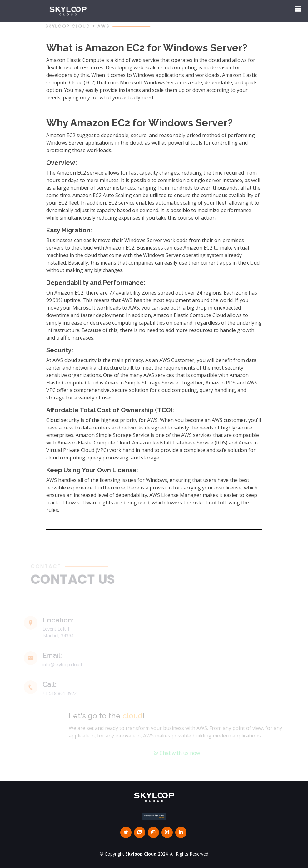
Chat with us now (181, 753)
